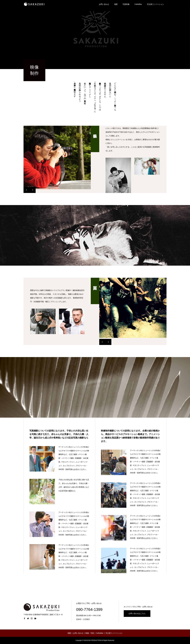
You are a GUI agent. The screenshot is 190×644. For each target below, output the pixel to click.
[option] (57, 158)
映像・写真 (90, 633)
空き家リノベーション (155, 4)
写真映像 (126, 4)
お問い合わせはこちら (137, 613)
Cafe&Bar (138, 4)
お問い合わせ (104, 4)
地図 (116, 4)
